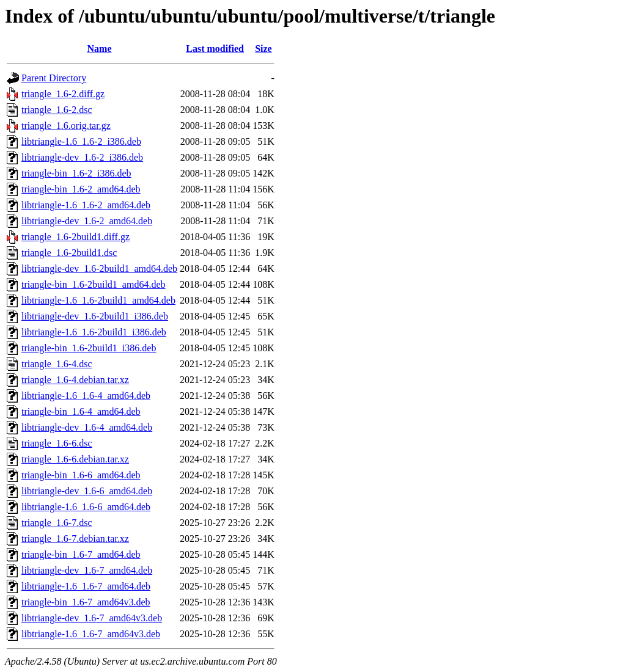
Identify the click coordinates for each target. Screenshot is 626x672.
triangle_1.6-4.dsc (57, 364)
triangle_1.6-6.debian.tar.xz (75, 459)
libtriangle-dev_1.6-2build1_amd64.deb (99, 268)
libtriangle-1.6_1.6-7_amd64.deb (86, 586)
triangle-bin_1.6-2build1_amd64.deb (94, 284)
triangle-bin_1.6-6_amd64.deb (81, 475)
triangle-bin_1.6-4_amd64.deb (81, 411)
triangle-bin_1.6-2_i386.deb (76, 173)
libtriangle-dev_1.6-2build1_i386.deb (95, 316)
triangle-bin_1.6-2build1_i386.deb (89, 348)
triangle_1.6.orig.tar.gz (66, 126)
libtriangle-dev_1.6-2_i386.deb (82, 157)
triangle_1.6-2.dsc (57, 110)
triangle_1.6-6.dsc (57, 443)
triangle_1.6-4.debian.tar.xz (75, 380)
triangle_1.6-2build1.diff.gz (75, 237)
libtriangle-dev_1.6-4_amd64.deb (87, 427)
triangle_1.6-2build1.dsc (69, 253)
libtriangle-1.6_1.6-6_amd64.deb (86, 507)
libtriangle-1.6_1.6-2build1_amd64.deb (98, 300)
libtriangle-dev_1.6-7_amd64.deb (87, 570)
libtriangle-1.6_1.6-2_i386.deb (81, 141)
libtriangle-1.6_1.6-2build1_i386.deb (94, 332)
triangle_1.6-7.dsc (57, 523)
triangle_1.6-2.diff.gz (63, 94)
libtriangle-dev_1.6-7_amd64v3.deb (92, 618)
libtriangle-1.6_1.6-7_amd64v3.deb (91, 634)
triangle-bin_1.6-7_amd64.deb (81, 554)
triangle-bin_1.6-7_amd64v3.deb (86, 602)
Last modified (215, 49)
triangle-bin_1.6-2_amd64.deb (81, 189)
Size (263, 49)
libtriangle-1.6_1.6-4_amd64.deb (86, 396)
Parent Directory (54, 78)
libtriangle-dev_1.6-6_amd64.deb (87, 491)
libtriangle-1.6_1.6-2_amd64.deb (86, 205)
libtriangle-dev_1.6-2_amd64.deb (87, 221)
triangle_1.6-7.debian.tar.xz (75, 539)
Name (100, 49)
